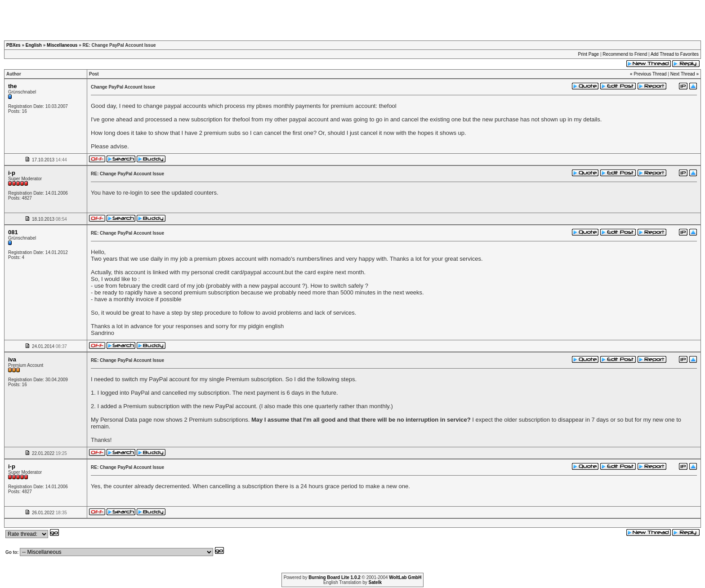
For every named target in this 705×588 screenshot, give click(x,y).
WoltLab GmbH (405, 577)
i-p (12, 173)
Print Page (588, 54)
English (34, 45)
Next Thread (683, 74)
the (13, 86)
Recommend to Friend (625, 54)
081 (13, 232)
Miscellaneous (62, 45)
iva (12, 359)
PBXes (13, 45)
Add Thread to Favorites (675, 54)
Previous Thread (650, 74)
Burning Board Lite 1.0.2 (335, 577)
